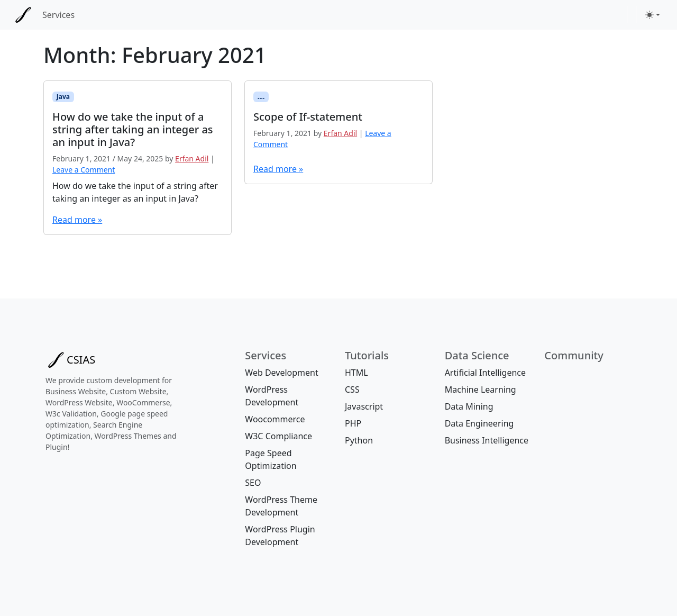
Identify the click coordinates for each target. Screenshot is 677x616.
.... (261, 97)
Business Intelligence (487, 440)
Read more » (77, 220)
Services (58, 15)
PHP (353, 423)
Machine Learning (481, 389)
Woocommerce (275, 419)
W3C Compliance (278, 436)
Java (63, 97)
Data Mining (469, 406)
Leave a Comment (84, 170)
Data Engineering (479, 423)
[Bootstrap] (70, 360)
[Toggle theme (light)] (653, 15)
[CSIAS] (23, 15)
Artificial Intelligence (485, 373)
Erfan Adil (192, 158)
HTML (356, 373)
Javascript (364, 406)
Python (359, 440)
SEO (253, 483)
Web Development (281, 373)
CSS (352, 389)
